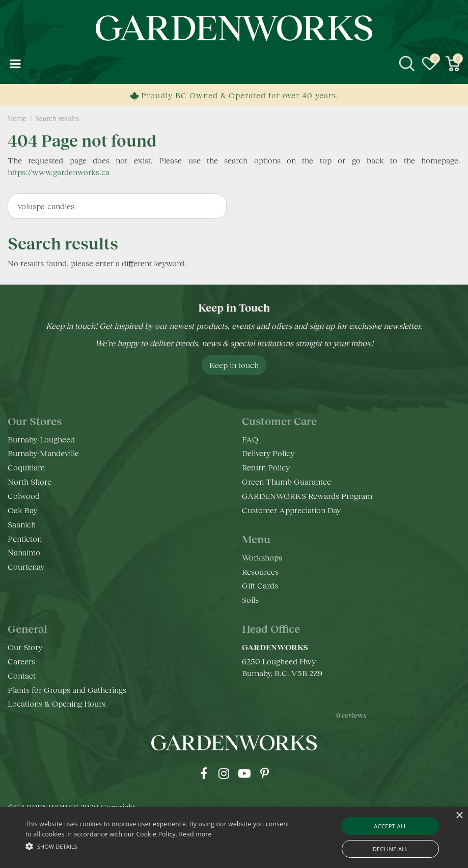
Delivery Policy (268, 453)
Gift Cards (260, 585)
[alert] (234, 837)
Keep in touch (234, 365)
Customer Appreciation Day (291, 510)
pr (265, 773)
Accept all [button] (390, 826)
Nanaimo (24, 552)
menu (15, 64)
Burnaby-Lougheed (41, 439)
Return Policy (266, 467)
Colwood (24, 496)
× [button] (459, 816)
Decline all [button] (391, 849)
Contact (22, 675)
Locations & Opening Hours (57, 703)
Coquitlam (26, 467)
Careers (21, 661)
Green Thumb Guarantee (286, 481)
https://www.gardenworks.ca (59, 172)
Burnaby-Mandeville (43, 453)
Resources (260, 571)
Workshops (262, 557)
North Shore (30, 481)
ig (224, 773)
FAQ (250, 439)
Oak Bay (22, 510)
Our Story (25, 647)
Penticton (25, 538)
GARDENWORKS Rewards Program (307, 496)
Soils (250, 599)
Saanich (22, 524)
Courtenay (26, 566)
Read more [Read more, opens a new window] (196, 834)
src (407, 64)
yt (244, 773)
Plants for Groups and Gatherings (67, 690)
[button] (161, 846)
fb (204, 773)
